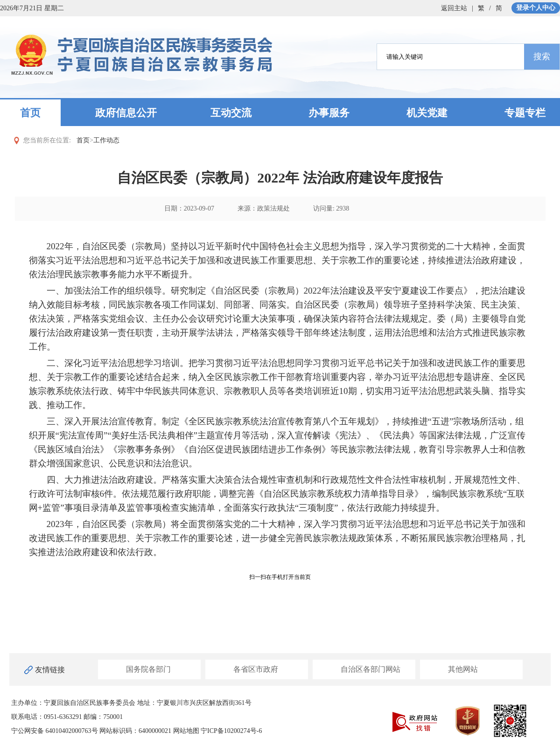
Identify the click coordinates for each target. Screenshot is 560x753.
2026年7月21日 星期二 (32, 8)
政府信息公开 (126, 113)
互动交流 (231, 113)
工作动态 (106, 140)
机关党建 (427, 113)
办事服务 (329, 113)
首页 (30, 113)
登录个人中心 (536, 8)
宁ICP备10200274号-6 (231, 731)
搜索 (542, 56)
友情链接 (50, 670)
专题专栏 (525, 113)
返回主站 (454, 8)
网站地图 (186, 731)
